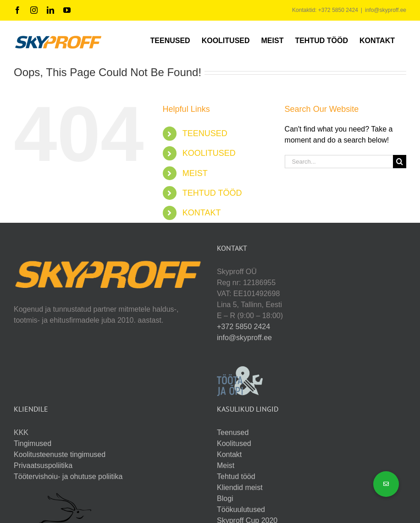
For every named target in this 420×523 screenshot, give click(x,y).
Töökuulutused (241, 509)
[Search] (400, 162)
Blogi (225, 498)
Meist (226, 465)
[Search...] (339, 162)
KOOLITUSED (209, 153)
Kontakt (229, 454)
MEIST (195, 173)
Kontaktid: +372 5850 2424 (325, 10)
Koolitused (234, 443)
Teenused (233, 432)
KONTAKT (202, 213)
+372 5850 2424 (243, 327)
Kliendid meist (240, 487)
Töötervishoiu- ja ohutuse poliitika (68, 476)
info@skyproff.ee (386, 10)
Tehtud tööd (236, 476)
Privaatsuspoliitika (43, 465)
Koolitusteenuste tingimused (60, 454)
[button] (386, 484)
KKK (21, 432)
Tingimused (33, 443)
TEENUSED (205, 133)
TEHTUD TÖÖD (212, 193)
